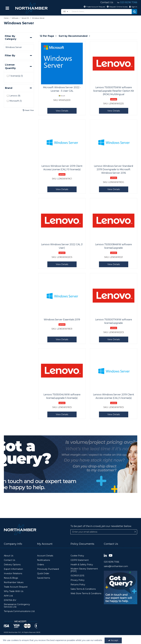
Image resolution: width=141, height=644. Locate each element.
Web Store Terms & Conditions (86, 594)
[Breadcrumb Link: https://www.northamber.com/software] (15, 18)
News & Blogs (11, 578)
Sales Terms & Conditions (83, 589)
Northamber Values (14, 582)
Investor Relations (13, 574)
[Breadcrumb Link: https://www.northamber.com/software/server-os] (25, 18)
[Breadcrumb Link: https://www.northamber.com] (6, 18)
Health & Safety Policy (82, 565)
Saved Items (44, 578)
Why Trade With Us (14, 591)
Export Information (13, 569)
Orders (41, 565)
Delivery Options (12, 565)
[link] (105, 556)
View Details (62, 111)
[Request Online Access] (117, 7)
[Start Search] (134, 12)
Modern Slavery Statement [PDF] (84, 570)
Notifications (44, 560)
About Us (9, 556)
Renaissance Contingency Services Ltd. (17, 606)
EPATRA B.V (10, 600)
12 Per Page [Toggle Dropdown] (47, 36)
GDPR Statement (80, 560)
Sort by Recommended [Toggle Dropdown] (73, 36)
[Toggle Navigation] (7, 8)
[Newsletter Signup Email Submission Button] (135, 532)
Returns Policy (78, 585)
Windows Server (14, 47)
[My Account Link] (133, 7)
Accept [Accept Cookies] (113, 640)
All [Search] (65, 11)
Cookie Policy (77, 556)
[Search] (101, 12)
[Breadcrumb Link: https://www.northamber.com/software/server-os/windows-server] (38, 18)
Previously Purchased (48, 569)
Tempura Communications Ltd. (19, 611)
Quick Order (43, 574)
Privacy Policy (78, 580)
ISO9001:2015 (77, 576)
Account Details (45, 556)
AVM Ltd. (8, 596)
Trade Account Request (16, 587)
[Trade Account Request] (94, 7)
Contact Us (9, 560)
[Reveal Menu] (7, 8)
